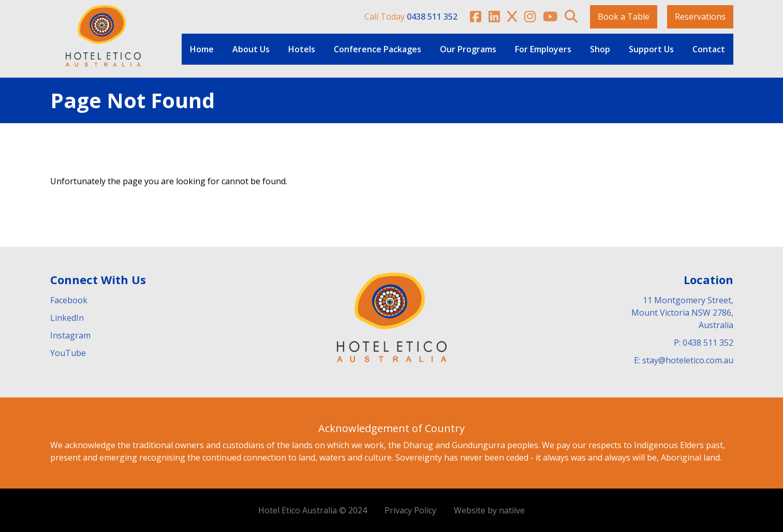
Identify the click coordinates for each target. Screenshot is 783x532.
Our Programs (468, 49)
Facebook (69, 300)
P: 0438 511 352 (704, 343)
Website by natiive (489, 510)
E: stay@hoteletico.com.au (684, 360)
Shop (600, 49)
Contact (709, 49)
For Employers (543, 49)
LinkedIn (67, 318)
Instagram (70, 335)
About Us (251, 49)
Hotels (302, 49)
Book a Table (624, 17)
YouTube (68, 353)
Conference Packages (378, 49)
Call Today (411, 17)
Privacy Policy (410, 510)
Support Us (651, 49)
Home (202, 49)
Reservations (700, 17)
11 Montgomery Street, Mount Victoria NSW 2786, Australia (682, 313)
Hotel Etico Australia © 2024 (313, 510)
